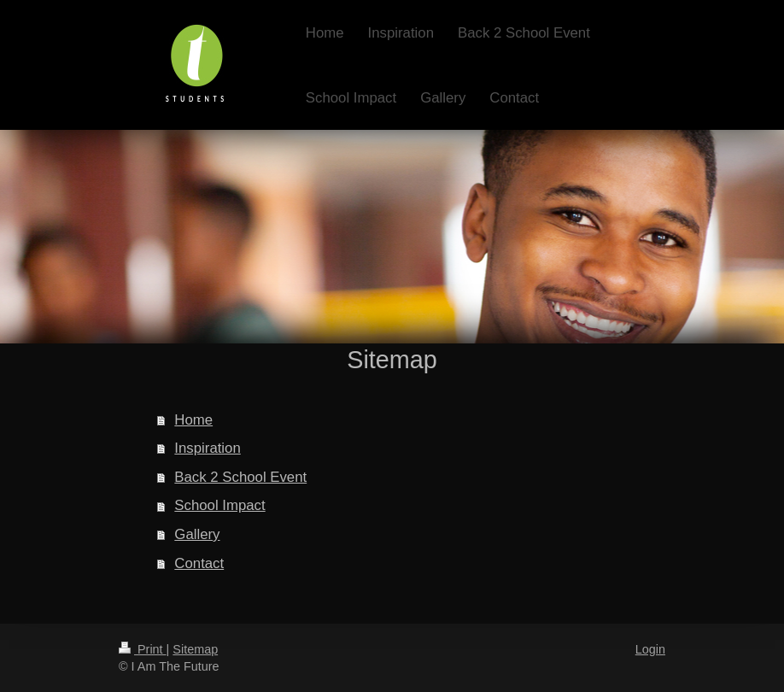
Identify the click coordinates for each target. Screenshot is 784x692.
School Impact (219, 505)
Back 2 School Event (240, 477)
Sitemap (195, 649)
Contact (199, 563)
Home (193, 420)
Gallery (197, 534)
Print (143, 649)
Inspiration (207, 448)
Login (650, 649)
